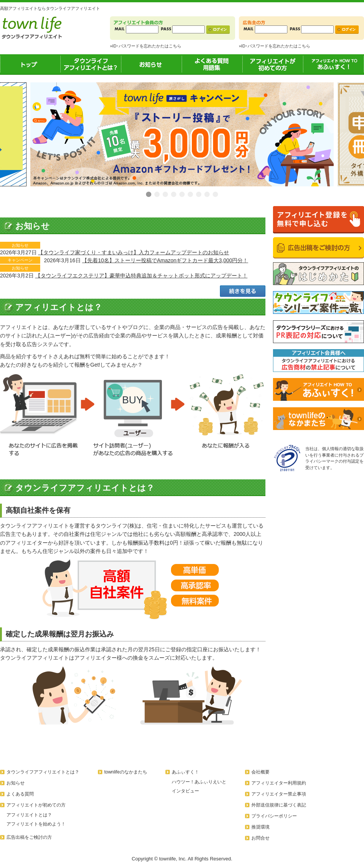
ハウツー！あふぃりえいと (199, 782)
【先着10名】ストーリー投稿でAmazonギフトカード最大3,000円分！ (165, 260)
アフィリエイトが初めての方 (273, 64)
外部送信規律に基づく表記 (279, 805)
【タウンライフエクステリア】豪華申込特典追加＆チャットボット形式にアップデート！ (141, 276)
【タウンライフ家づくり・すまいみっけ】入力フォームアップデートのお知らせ (133, 252)
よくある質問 (20, 794)
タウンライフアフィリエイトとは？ (91, 64)
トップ (30, 64)
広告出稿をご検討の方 (29, 837)
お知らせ (152, 64)
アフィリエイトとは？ (29, 815)
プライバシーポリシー (274, 816)
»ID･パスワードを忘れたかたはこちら (146, 46)
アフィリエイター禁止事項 (279, 794)
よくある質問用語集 (212, 64)
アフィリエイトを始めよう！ (36, 824)
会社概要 (260, 772)
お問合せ (260, 838)
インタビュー (185, 791)
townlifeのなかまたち (126, 772)
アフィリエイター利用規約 (279, 783)
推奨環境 (260, 827)
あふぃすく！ (334, 64)
